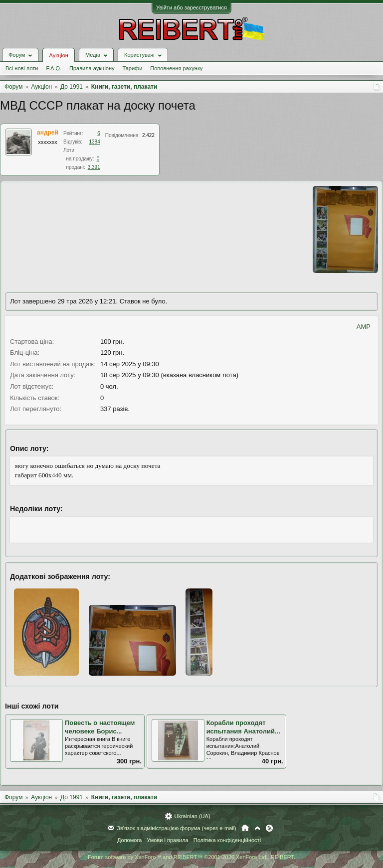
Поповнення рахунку (176, 68)
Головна (245, 828)
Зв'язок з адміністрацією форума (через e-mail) (177, 828)
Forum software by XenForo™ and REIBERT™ (191, 857)
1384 (95, 142)
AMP (364, 327)
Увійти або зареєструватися (191, 7)
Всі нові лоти (22, 68)
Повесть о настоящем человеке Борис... (100, 727)
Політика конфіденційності (227, 840)
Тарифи (133, 68)
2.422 (148, 135)
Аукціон (58, 55)
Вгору (257, 828)
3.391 (94, 167)
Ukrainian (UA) (192, 816)
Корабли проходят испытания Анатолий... (243, 727)
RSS (269, 828)
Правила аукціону (92, 68)
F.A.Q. (54, 68)
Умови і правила (167, 840)
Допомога (129, 840)
